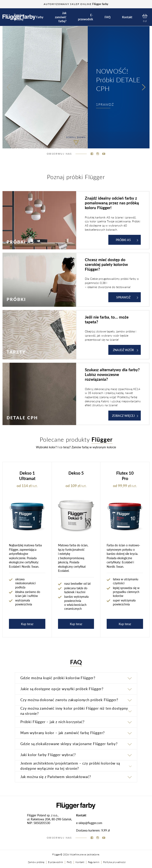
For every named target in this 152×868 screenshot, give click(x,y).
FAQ (108, 17)
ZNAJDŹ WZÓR (126, 350)
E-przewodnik (85, 17)
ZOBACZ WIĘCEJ (125, 416)
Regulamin (94, 862)
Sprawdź (127, 297)
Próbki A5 (127, 240)
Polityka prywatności (114, 862)
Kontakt (127, 17)
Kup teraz (27, 624)
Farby (40, 17)
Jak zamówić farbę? (61, 17)
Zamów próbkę (19, 17)
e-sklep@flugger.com (89, 823)
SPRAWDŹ (105, 104)
